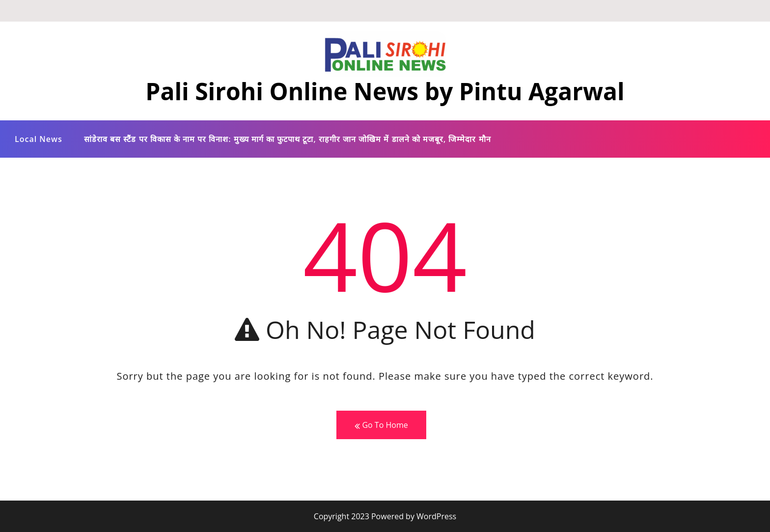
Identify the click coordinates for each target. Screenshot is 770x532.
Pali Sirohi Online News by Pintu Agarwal (385, 91)
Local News (39, 139)
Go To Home (381, 425)
